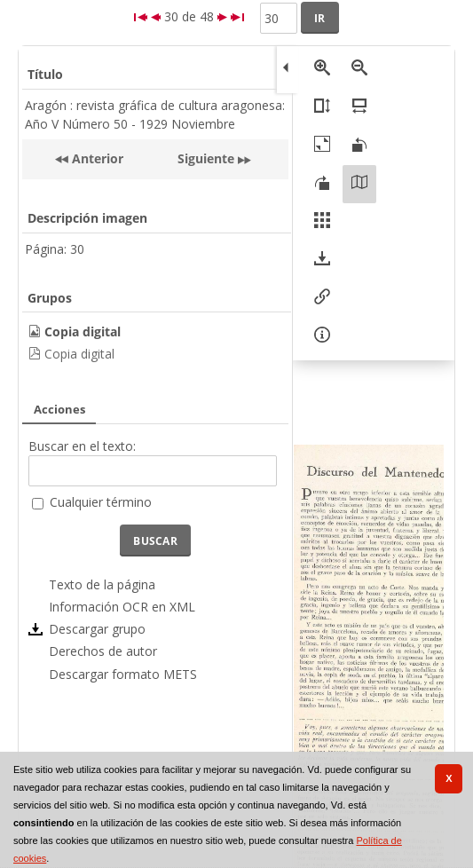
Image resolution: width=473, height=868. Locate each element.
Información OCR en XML (122, 607)
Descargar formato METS (123, 674)
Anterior (96, 158)
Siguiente (206, 158)
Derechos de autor (103, 651)
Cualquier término (101, 502)
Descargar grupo (97, 629)
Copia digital (79, 354)
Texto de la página (102, 584)
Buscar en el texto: (82, 446)
